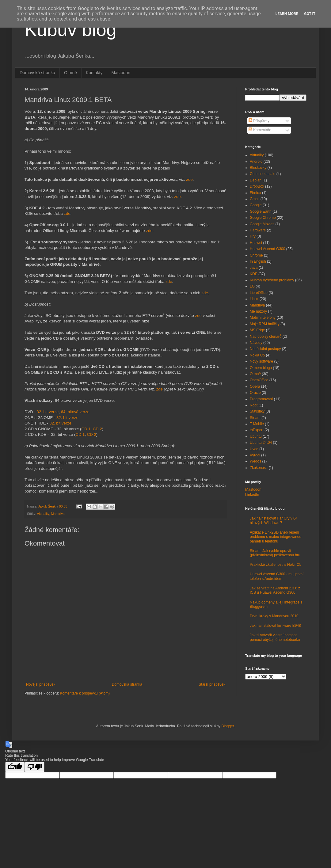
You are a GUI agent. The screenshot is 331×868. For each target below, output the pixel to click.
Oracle (255, 393)
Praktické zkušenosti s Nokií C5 (276, 565)
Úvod (254, 449)
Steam (255, 418)
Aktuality (43, 514)
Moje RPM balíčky (265, 324)
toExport (257, 430)
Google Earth (261, 211)
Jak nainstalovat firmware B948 (275, 626)
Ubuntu (256, 436)
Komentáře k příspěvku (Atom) (85, 693)
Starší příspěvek (212, 684)
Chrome (256, 255)
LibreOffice (259, 293)
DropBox (257, 186)
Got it (310, 14)
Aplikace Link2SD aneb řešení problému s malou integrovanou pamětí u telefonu (276, 537)
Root (254, 405)
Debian (256, 180)
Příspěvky (259, 121)
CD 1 (86, 429)
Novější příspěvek (41, 684)
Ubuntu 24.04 (261, 443)
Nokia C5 (257, 355)
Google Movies (262, 224)
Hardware (258, 230)
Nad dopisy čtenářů (266, 337)
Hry (253, 236)
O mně (70, 73)
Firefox (255, 193)
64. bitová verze (75, 412)
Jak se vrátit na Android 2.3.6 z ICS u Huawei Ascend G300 (275, 590)
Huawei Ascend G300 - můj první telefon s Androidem (277, 576)
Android (256, 162)
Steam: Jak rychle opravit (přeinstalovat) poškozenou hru (275, 553)
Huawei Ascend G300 (267, 249)
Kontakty (94, 73)
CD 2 (97, 429)
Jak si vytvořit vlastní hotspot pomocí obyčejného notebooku (275, 637)
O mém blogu (261, 368)
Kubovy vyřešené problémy (272, 280)
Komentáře (260, 130)
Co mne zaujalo (263, 174)
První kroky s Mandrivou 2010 (274, 616)
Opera (255, 386)
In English (258, 261)
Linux (254, 299)
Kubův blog (70, 30)
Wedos (255, 461)
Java (254, 268)
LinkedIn (252, 495)
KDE (254, 274)
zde (189, 179)
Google (256, 205)
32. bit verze (48, 412)
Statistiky (257, 411)
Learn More (287, 14)
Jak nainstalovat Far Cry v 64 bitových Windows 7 (274, 520)
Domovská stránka (37, 73)
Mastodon (121, 73)
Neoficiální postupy (265, 349)
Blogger (228, 726)
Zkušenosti (259, 468)
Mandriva (58, 514)
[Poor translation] (35, 767)
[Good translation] (15, 767)
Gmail (255, 199)
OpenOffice (259, 380)
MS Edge (257, 330)
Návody (256, 343)
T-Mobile (257, 424)
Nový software (261, 361)
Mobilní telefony (263, 318)
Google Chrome (263, 218)
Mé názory (258, 311)
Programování (261, 399)
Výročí (255, 455)
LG (252, 286)
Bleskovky (258, 168)
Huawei (256, 243)
